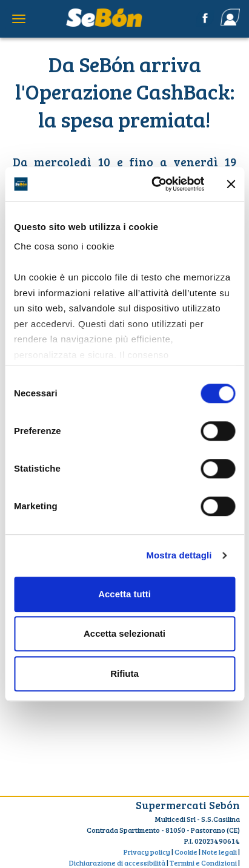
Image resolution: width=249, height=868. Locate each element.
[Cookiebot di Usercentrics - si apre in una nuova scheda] (154, 184)
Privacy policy (147, 852)
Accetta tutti (125, 594)
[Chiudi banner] (231, 184)
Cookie (186, 852)
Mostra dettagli (179, 555)
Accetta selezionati (125, 633)
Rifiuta (125, 673)
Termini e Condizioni (203, 863)
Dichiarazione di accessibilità (117, 863)
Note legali (219, 852)
